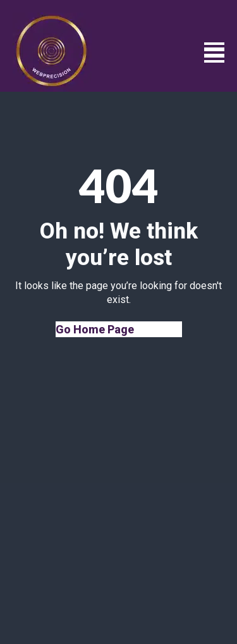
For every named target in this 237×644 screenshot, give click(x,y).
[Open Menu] (214, 53)
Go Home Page (95, 329)
